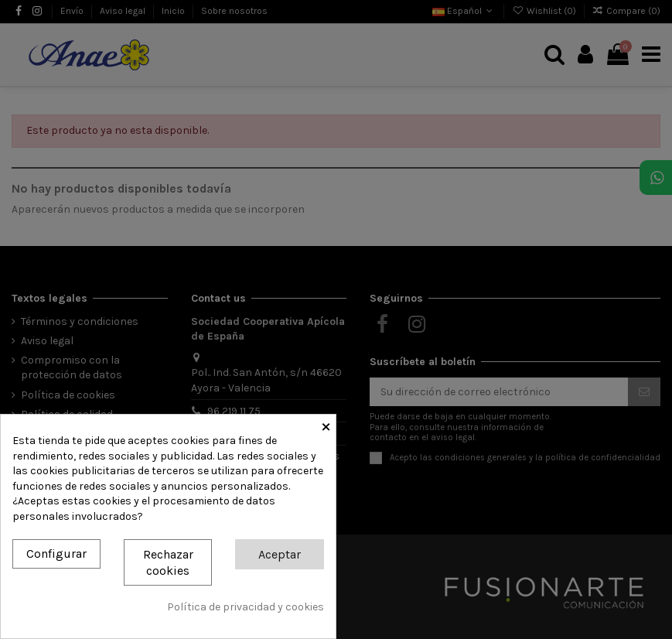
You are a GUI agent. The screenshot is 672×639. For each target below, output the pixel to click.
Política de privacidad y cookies (246, 607)
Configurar (56, 554)
